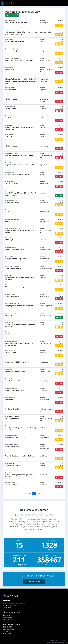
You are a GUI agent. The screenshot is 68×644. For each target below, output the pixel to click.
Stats (66, 641)
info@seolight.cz (44, 576)
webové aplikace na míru (62, 643)
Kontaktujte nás (34, 581)
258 (39, 493)
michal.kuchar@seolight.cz (16, 603)
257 (34, 493)
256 (29, 493)
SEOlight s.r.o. (59, 641)
